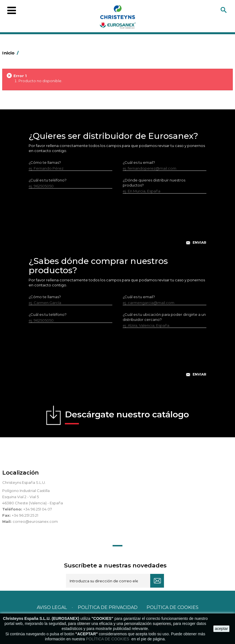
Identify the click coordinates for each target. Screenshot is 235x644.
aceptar (221, 629)
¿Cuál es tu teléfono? (48, 180)
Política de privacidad (108, 607)
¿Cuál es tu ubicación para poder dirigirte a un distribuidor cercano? (164, 317)
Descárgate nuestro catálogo (127, 417)
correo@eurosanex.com (35, 521)
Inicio (11, 53)
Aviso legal (52, 607)
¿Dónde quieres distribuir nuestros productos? (154, 183)
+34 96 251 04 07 (38, 509)
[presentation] (118, 224)
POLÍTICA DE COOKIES (108, 639)
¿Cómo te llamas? (45, 162)
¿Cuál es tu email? (139, 162)
